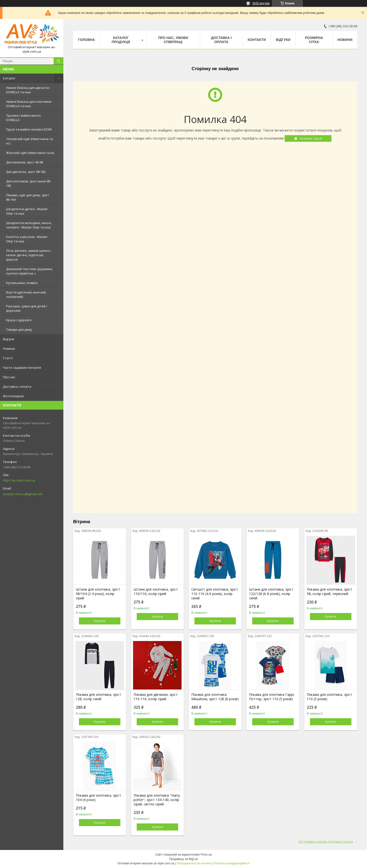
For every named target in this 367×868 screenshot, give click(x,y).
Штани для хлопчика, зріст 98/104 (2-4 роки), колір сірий (98, 594)
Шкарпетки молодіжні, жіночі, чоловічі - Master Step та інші (29, 225)
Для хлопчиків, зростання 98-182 (29, 183)
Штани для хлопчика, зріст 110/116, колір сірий (156, 592)
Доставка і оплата (17, 387)
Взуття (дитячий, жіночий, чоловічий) (26, 294)
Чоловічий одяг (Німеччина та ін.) (29, 141)
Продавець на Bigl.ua (183, 859)
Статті (8, 358)
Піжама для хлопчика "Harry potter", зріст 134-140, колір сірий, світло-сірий (157, 800)
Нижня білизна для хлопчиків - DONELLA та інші (29, 104)
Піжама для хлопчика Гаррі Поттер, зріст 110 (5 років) (271, 697)
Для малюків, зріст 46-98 (24, 162)
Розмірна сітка (314, 40)
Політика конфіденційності (232, 863)
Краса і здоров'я (19, 320)
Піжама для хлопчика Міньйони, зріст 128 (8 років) (215, 697)
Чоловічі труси (311, 138)
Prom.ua (206, 855)
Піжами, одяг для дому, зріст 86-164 (28, 197)
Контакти (257, 40)
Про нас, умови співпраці (173, 40)
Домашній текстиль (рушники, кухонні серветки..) (29, 271)
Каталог (9, 78)
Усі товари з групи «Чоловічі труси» (326, 841)
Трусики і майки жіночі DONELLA (23, 118)
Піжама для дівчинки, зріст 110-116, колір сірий (156, 697)
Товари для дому (19, 330)
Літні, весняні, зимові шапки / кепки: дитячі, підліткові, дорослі (29, 255)
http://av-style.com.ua (19, 480)
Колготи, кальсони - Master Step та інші (27, 239)
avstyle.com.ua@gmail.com (23, 494)
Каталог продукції (121, 40)
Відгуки (9, 339)
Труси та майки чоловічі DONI (29, 129)
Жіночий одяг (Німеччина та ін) (30, 153)
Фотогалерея (13, 396)
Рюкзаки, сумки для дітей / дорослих (27, 308)
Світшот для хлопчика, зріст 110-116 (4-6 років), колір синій (215, 594)
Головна (86, 40)
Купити (100, 621)
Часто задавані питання (22, 368)
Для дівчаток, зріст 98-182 (26, 172)
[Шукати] (58, 61)
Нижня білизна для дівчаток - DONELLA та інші (29, 90)
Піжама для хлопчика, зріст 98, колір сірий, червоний (329, 592)
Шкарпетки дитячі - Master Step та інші (27, 211)
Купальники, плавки (22, 283)
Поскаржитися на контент (194, 863)
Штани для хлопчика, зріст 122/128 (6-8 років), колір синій (271, 594)
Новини (9, 349)
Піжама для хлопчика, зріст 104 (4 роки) (98, 798)
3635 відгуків (261, 3)
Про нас (9, 377)
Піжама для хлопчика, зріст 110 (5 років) (329, 697)
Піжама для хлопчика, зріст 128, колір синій (98, 697)
